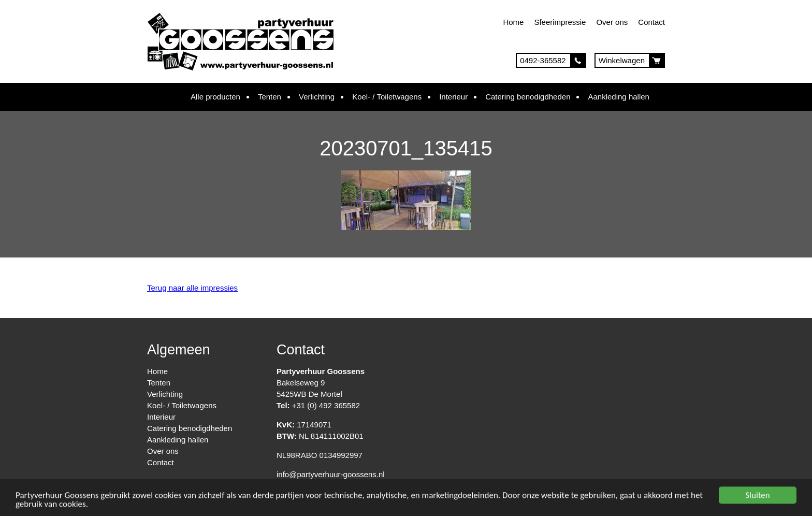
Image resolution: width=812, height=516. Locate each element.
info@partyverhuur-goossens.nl (331, 474)
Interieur (453, 97)
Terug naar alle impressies (192, 288)
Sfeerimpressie (560, 22)
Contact (651, 22)
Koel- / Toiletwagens (387, 97)
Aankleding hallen (618, 97)
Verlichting (317, 97)
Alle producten (215, 97)
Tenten (270, 97)
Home (513, 22)
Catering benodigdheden (528, 97)
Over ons (612, 22)
